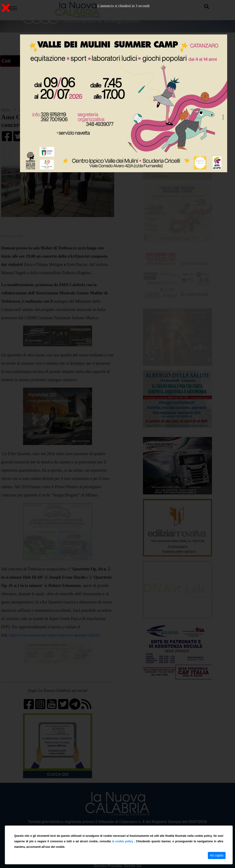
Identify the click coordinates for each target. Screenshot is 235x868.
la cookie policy (123, 841)
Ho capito (217, 855)
